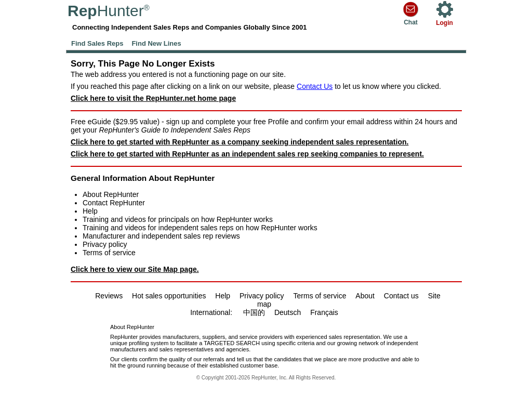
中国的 (254, 312)
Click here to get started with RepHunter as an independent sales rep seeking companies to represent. (247, 154)
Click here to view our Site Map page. (135, 269)
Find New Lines (156, 43)
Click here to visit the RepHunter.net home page (153, 98)
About (365, 296)
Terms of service (109, 253)
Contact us (401, 296)
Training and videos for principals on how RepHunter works (178, 219)
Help (90, 211)
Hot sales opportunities (169, 296)
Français (324, 312)
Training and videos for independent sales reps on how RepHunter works (200, 228)
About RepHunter (111, 194)
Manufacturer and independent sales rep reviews (161, 236)
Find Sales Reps (97, 43)
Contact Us (315, 86)
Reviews (109, 296)
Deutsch (288, 312)
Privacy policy (105, 244)
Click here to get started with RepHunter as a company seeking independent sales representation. (240, 142)
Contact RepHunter (114, 203)
